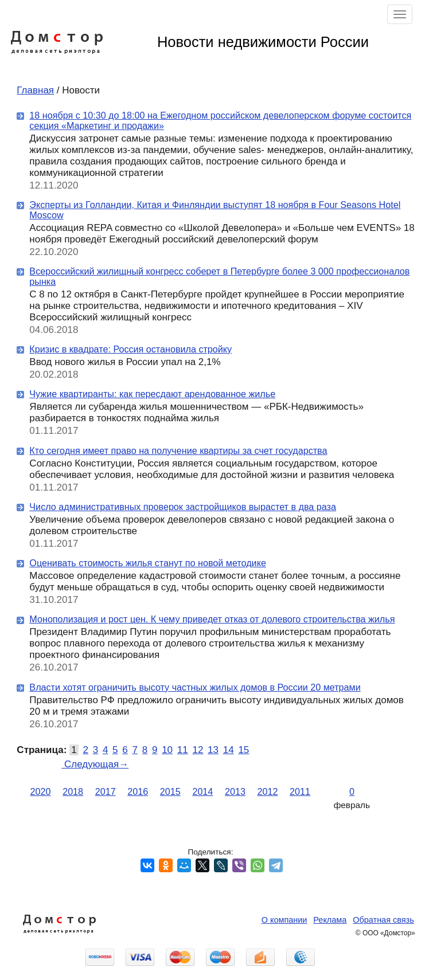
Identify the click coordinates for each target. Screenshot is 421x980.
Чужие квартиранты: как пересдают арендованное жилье (152, 394)
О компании (284, 920)
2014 (202, 791)
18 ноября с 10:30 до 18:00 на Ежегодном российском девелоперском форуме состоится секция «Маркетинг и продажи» (220, 120)
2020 (41, 791)
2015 (170, 791)
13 (213, 750)
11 (183, 750)
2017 (106, 791)
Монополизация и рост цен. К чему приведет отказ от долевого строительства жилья (212, 619)
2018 (73, 791)
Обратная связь (383, 920)
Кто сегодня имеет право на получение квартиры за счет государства (178, 450)
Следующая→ (95, 764)
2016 (138, 791)
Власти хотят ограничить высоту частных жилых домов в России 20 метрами (195, 687)
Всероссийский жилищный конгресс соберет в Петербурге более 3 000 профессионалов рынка (219, 276)
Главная (35, 90)
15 (243, 750)
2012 (268, 791)
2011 (300, 791)
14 (229, 750)
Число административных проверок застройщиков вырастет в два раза (183, 507)
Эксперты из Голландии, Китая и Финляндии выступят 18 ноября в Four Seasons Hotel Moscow (215, 210)
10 (167, 750)
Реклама (330, 920)
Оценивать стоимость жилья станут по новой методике (148, 563)
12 (198, 750)
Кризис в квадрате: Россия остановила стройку (130, 349)
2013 (235, 791)
